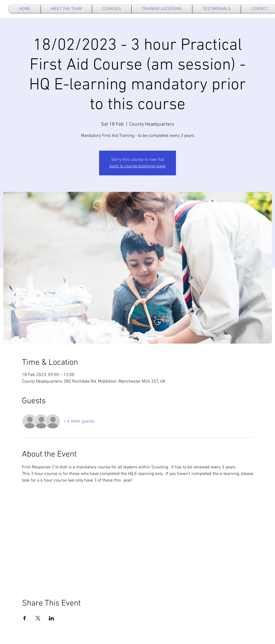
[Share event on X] (38, 618)
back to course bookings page (137, 166)
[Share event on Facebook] (25, 618)
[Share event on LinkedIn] (51, 618)
